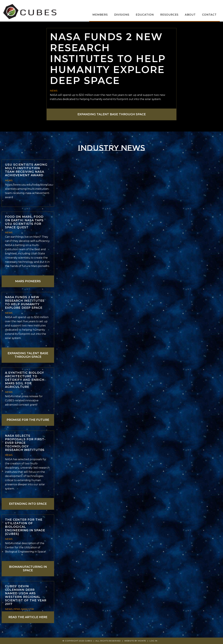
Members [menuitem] (100, 15)
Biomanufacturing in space (28, 569)
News (54, 91)
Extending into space (28, 504)
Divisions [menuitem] (122, 15)
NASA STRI (28, 609)
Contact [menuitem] (209, 15)
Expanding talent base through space (112, 114)
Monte (142, 641)
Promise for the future (28, 420)
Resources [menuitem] (169, 15)
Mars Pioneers (28, 281)
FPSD (17, 609)
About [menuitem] (190, 15)
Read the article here (28, 617)
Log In (153, 641)
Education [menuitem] (145, 15)
